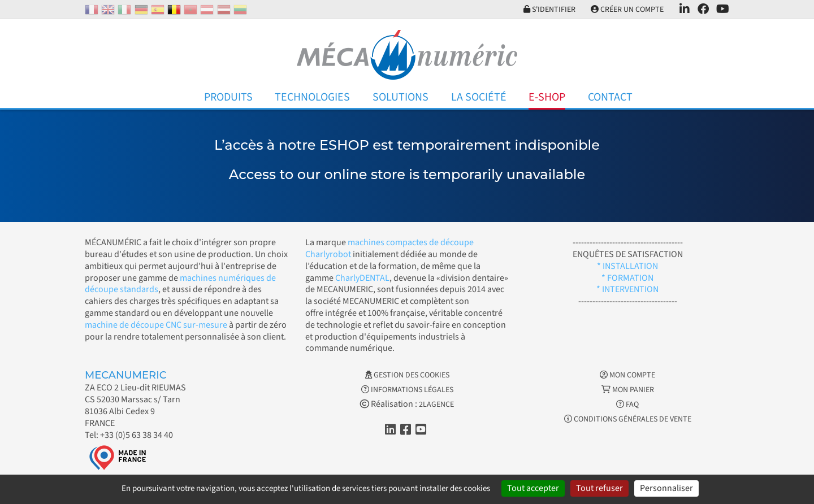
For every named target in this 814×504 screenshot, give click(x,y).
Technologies (312, 97)
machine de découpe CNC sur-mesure (156, 325)
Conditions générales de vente (628, 419)
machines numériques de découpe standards (180, 284)
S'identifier (548, 10)
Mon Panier (628, 390)
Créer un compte (627, 10)
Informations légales (407, 390)
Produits (228, 97)
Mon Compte (627, 375)
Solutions (400, 97)
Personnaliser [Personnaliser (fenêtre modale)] (666, 488)
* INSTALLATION (627, 266)
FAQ (627, 405)
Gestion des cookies (407, 375)
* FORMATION (627, 278)
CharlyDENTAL (362, 278)
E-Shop (547, 97)
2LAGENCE (436, 405)
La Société (479, 97)
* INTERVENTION (627, 289)
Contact (610, 97)
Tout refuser (599, 488)
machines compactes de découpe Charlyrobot (389, 248)
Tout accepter (533, 488)
